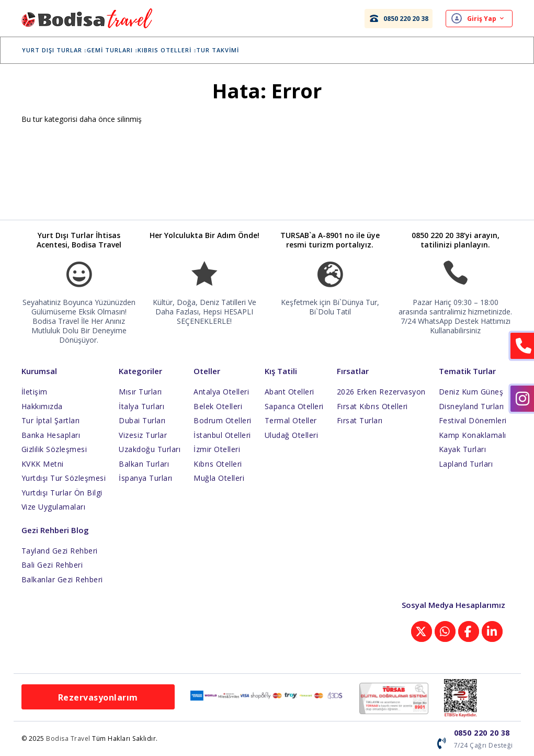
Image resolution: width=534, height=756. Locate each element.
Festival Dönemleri (473, 420)
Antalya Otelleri (221, 392)
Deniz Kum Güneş (471, 392)
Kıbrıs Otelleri (175, 50)
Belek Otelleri (218, 406)
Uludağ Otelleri (292, 435)
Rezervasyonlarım (98, 697)
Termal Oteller (291, 420)
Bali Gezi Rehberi (52, 565)
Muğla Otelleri (219, 478)
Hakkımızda (42, 406)
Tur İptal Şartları (51, 420)
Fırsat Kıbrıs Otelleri (372, 406)
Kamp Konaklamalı (473, 435)
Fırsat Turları (360, 420)
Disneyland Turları (471, 406)
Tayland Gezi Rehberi (60, 551)
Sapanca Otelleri (294, 406)
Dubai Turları (142, 420)
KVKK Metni (43, 464)
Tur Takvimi (226, 50)
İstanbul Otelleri (222, 435)
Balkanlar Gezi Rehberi (62, 579)
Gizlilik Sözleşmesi (54, 449)
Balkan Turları (144, 464)
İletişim (35, 392)
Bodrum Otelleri (223, 420)
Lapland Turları (466, 464)
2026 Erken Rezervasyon (381, 392)
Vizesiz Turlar (143, 435)
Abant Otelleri (289, 392)
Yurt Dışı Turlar (62, 50)
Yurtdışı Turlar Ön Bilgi (62, 493)
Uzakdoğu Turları (150, 449)
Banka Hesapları (51, 435)
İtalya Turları (141, 406)
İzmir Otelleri (217, 449)
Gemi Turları (120, 50)
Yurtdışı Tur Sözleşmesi (64, 478)
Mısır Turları (140, 392)
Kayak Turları (463, 449)
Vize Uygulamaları (54, 507)
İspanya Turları (146, 478)
